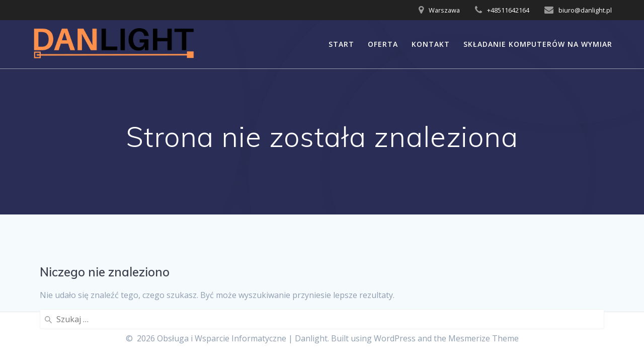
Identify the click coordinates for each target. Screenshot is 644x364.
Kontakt (431, 44)
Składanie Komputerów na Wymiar (538, 44)
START (341, 44)
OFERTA (383, 44)
